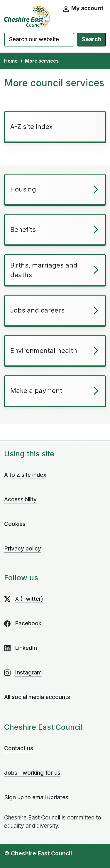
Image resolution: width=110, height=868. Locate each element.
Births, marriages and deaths (44, 270)
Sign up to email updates (36, 797)
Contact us (19, 748)
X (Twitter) (29, 599)
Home (11, 61)
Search (92, 39)
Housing (23, 189)
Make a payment (36, 391)
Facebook (28, 623)
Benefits (23, 229)
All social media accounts (37, 697)
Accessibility (20, 499)
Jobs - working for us (32, 773)
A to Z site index (25, 475)
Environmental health (44, 351)
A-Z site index (31, 127)
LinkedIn (26, 648)
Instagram (28, 673)
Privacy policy (23, 549)
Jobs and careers (37, 310)
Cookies (15, 524)
